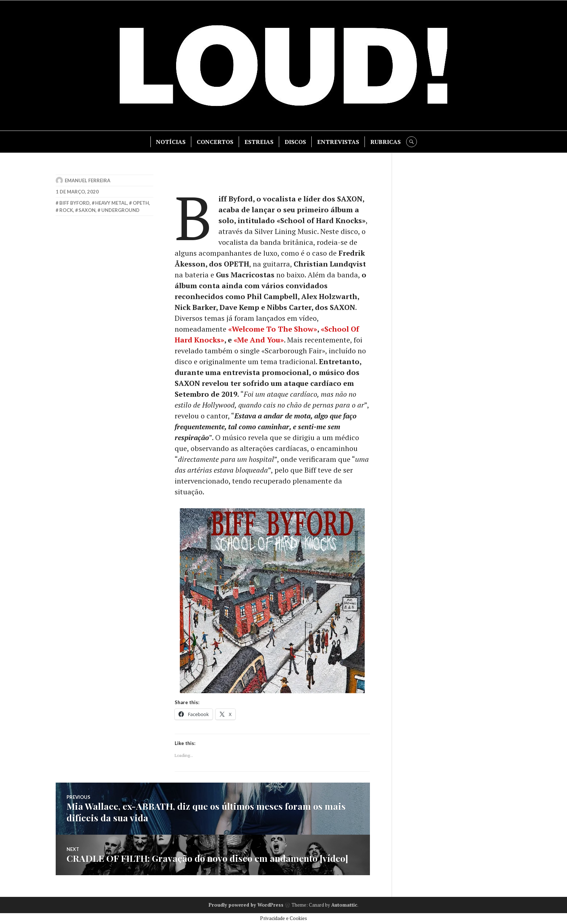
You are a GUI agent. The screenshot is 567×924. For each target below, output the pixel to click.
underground (120, 210)
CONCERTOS (215, 142)
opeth (141, 203)
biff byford (74, 203)
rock (66, 210)
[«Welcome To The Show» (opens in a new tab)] (273, 329)
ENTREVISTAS (338, 142)
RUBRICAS (385, 142)
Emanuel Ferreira (88, 180)
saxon (87, 210)
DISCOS (295, 142)
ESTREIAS (259, 142)
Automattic (344, 905)
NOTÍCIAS (171, 142)
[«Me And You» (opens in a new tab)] (259, 340)
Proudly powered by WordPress (246, 905)
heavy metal (111, 203)
